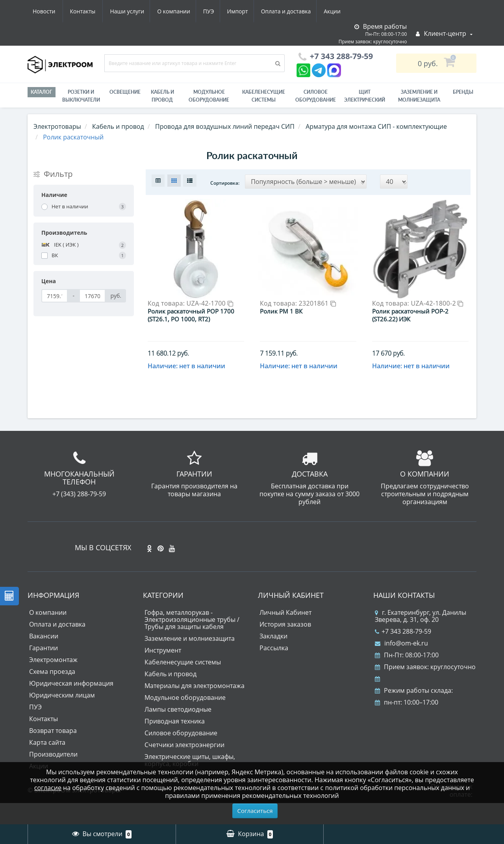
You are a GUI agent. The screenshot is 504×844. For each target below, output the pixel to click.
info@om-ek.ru (401, 665)
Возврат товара (53, 752)
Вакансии (44, 658)
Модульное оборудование (209, 96)
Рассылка (274, 670)
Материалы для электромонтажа (195, 707)
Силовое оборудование (316, 96)
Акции (263, 11)
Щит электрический (365, 96)
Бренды (463, 92)
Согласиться (255, 811)
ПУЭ (135, 11)
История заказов (285, 646)
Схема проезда (52, 693)
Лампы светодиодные (178, 731)
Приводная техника (175, 743)
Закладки (273, 658)
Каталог (42, 92)
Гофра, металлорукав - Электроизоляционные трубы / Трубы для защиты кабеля (192, 641)
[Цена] (55, 296)
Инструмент (163, 672)
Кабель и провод (162, 96)
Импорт (165, 11)
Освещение (125, 92)
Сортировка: (225, 183)
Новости (297, 11)
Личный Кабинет (285, 634)
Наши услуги (50, 11)
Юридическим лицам (62, 717)
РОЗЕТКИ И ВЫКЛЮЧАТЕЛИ (81, 96)
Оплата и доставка (215, 11)
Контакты (336, 11)
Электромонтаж (53, 681)
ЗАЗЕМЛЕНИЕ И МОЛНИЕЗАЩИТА (419, 96)
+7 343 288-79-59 (403, 653)
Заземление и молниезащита (190, 660)
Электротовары (57, 126)
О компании (98, 11)
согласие (48, 788)
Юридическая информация (71, 705)
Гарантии (44, 670)
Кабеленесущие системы (264, 96)
